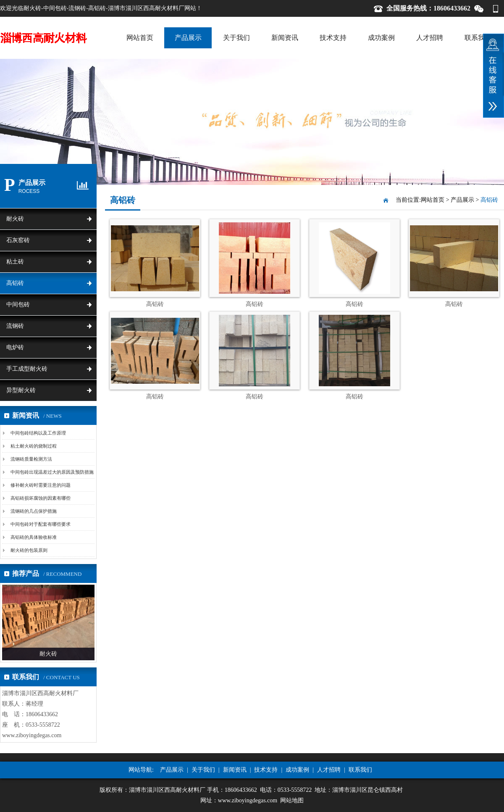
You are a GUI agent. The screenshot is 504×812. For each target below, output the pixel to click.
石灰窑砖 (18, 240)
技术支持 (333, 38)
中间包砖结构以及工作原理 (38, 433)
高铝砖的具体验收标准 (34, 537)
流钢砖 (15, 326)
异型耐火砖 (21, 390)
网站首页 (140, 38)
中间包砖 (18, 304)
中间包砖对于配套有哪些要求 (41, 524)
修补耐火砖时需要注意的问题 (41, 485)
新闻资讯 (285, 38)
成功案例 (381, 38)
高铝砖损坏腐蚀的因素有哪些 (41, 498)
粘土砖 (15, 262)
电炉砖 (15, 347)
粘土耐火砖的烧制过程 (34, 446)
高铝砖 (15, 283)
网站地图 (292, 800)
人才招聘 (430, 38)
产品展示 (188, 38)
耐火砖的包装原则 (29, 550)
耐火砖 (15, 219)
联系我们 (478, 38)
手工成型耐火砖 (27, 369)
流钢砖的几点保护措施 (34, 511)
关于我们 (236, 38)
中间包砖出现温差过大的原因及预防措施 (52, 472)
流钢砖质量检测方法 (31, 459)
